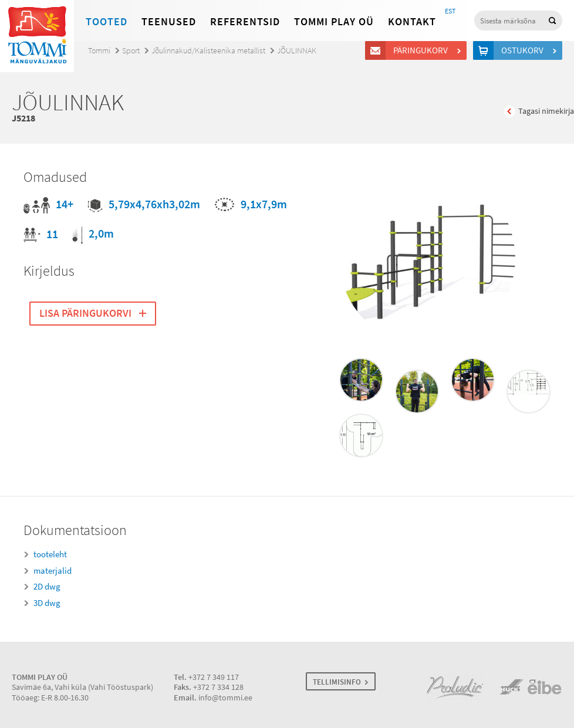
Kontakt (412, 22)
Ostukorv (524, 50)
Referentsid (245, 22)
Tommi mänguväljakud (37, 36)
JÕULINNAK (297, 51)
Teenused (169, 22)
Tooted (107, 22)
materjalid (53, 571)
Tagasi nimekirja (546, 111)
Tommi (99, 51)
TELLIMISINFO (337, 682)
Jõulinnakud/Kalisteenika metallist (208, 51)
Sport (131, 51)
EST (450, 11)
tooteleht (50, 554)
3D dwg (47, 603)
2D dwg (47, 587)
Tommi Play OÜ (334, 22)
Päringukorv (422, 50)
